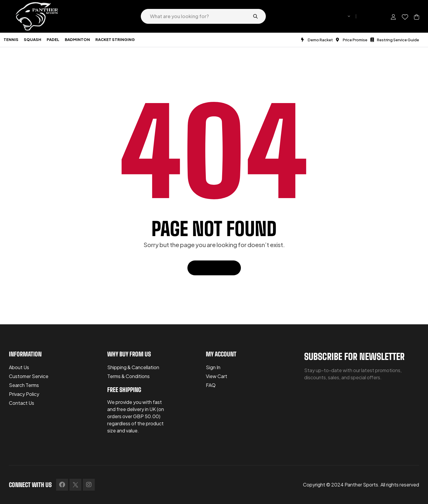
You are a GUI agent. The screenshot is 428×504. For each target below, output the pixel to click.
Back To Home (214, 268)
